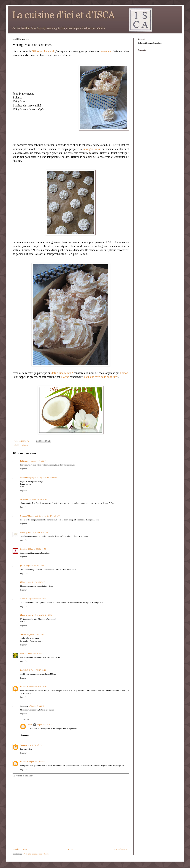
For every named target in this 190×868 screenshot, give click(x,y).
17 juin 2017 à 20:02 (37, 706)
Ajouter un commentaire (23, 776)
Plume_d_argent (27, 615)
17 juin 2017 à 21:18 (45, 725)
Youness (23, 745)
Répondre (24, 469)
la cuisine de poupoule (29, 478)
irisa (22, 654)
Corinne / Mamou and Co (30, 516)
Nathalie (23, 599)
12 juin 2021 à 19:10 (37, 762)
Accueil (70, 849)
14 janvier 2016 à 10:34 (38, 499)
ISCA (30, 725)
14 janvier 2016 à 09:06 (37, 461)
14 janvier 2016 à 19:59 (37, 549)
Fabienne (24, 461)
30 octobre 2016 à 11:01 (38, 687)
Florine (65, 377)
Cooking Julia (26, 532)
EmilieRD (24, 670)
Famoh (124, 373)
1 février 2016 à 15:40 (37, 670)
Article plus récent (20, 849)
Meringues (24, 445)
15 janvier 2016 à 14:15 (37, 599)
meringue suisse (92, 149)
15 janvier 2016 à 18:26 (43, 615)
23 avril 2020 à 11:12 (35, 745)
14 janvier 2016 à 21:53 (35, 566)
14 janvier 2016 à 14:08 (51, 516)
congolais (105, 51)
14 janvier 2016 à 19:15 (41, 532)
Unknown (24, 687)
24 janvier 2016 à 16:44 (34, 654)
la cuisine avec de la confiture (100, 377)
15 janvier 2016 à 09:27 (36, 582)
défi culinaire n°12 (62, 373)
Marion (23, 634)
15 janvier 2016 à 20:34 (36, 634)
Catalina (24, 549)
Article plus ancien (121, 849)
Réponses (27, 719)
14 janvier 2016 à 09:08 (48, 478)
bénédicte (24, 499)
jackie (23, 566)
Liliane (23, 582)
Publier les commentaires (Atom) (36, 854)
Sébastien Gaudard (43, 51)
